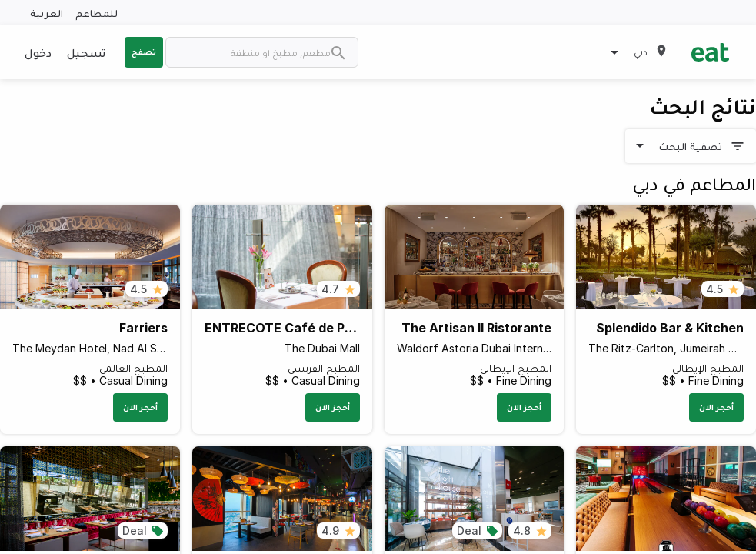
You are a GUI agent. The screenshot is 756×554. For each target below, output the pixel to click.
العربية (47, 13)
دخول (38, 52)
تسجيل (86, 52)
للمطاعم (97, 13)
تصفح (144, 52)
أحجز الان (716, 407)
